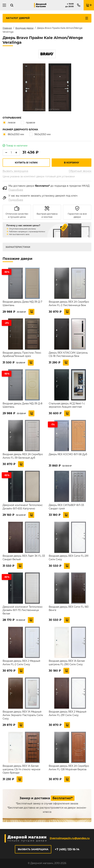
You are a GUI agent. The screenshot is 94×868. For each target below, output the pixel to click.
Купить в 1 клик (26, 163)
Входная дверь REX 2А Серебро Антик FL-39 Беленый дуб (23, 456)
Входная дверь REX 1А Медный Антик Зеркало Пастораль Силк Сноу (23, 715)
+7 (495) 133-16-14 (67, 849)
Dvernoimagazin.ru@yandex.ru (70, 838)
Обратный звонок (80, 171)
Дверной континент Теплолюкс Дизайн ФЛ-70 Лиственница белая (23, 610)
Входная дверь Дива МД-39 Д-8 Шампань (22, 405)
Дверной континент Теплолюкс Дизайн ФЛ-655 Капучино (23, 507)
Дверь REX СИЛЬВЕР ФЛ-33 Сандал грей (66, 507)
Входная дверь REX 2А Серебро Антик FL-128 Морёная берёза (69, 768)
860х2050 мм (13, 134)
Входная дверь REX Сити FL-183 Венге (69, 609)
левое (9, 122)
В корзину (72, 163)
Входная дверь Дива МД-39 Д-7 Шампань (22, 303)
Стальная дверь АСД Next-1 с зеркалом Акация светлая (67, 405)
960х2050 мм (40, 134)
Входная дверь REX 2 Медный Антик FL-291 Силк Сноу (68, 713)
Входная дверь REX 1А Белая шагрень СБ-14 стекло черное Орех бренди (22, 769)
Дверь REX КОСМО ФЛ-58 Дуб (68, 454)
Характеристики (18, 247)
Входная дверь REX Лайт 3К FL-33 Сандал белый (24, 558)
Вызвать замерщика (15, 171)
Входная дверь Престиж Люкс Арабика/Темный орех (22, 354)
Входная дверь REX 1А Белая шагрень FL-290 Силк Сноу (67, 663)
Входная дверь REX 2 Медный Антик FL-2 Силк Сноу (21, 663)
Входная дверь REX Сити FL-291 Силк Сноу (69, 558)
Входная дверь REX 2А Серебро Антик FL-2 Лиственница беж (69, 303)
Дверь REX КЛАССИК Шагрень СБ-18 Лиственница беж (68, 354)
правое (28, 122)
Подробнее (16, 190)
